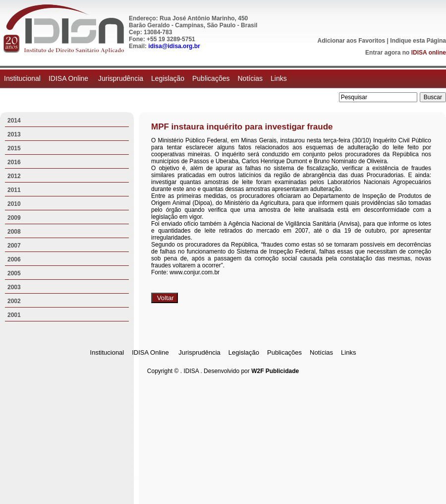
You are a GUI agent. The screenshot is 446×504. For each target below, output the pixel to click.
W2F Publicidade (275, 371)
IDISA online (429, 53)
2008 (14, 232)
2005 (14, 273)
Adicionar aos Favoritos (352, 41)
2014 (14, 121)
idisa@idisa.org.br (174, 46)
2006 (14, 259)
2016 (14, 162)
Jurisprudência (121, 78)
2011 (14, 190)
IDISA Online (69, 78)
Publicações (211, 78)
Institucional (22, 78)
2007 (14, 246)
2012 (14, 176)
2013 (14, 134)
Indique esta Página (418, 41)
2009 (14, 218)
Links (279, 78)
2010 (14, 204)
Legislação (168, 78)
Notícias (250, 78)
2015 (14, 148)
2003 (14, 287)
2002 (14, 301)
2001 (14, 315)
